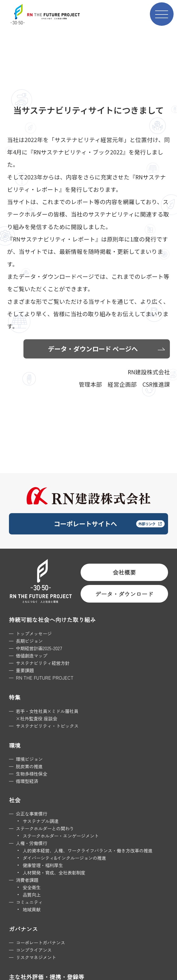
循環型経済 (27, 781)
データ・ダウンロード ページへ (93, 349)
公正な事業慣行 (31, 814)
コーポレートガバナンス (40, 943)
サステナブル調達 (41, 821)
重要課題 (25, 670)
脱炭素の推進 (29, 766)
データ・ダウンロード (124, 594)
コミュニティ (29, 902)
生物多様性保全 (31, 774)
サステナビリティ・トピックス (47, 726)
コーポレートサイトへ (85, 524)
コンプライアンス (34, 950)
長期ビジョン (29, 641)
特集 (15, 697)
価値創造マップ (31, 656)
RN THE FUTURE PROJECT (45, 678)
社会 (15, 800)
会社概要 (124, 572)
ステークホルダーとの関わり (45, 828)
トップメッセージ (34, 633)
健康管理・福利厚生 (43, 865)
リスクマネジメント (36, 957)
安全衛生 (32, 887)
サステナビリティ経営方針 (43, 663)
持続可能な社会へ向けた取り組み (52, 620)
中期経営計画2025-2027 (39, 648)
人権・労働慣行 (31, 843)
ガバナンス (23, 929)
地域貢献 (32, 909)
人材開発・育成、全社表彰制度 (54, 873)
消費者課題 (27, 880)
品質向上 (32, 895)
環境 (15, 745)
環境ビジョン (29, 759)
